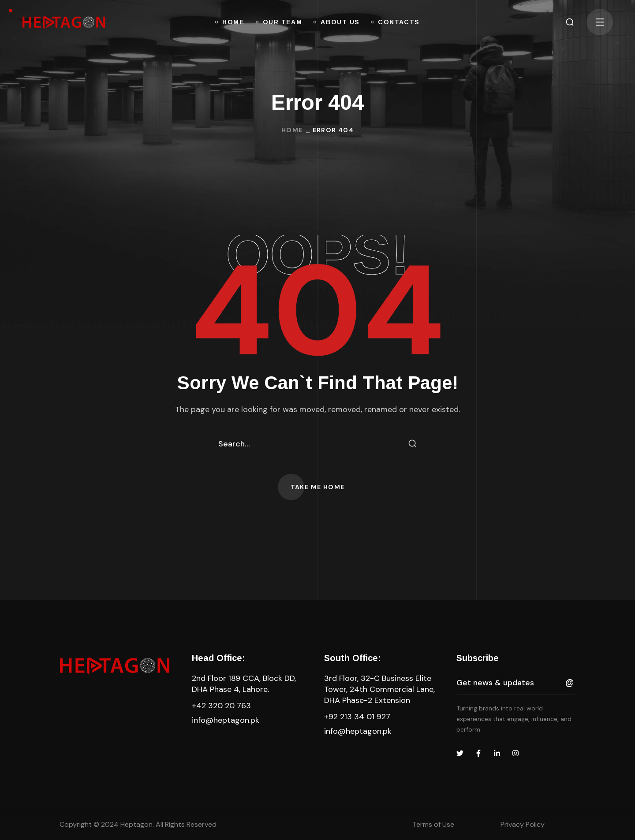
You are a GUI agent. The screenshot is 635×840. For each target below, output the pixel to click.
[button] (570, 22)
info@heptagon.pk (226, 720)
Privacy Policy (523, 824)
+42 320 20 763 (221, 706)
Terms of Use (433, 824)
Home (292, 130)
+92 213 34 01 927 (357, 717)
